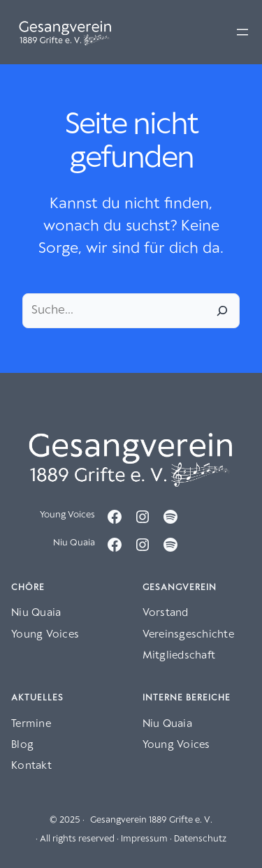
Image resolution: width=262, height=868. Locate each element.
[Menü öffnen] (242, 32)
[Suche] (222, 311)
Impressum (144, 839)
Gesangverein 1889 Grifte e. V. (151, 820)
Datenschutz (200, 839)
